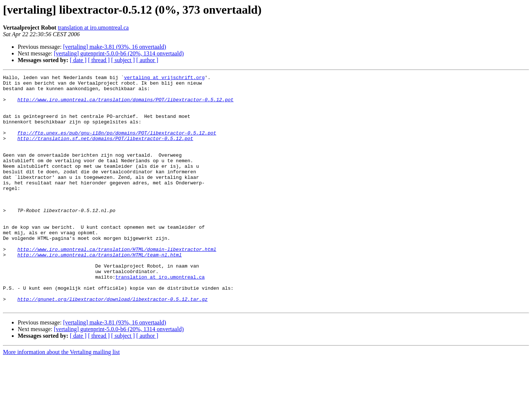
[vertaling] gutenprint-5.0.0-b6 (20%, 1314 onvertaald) (119, 53)
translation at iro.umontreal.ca (93, 28)
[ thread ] (99, 60)
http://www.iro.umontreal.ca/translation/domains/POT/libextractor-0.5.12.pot (125, 105)
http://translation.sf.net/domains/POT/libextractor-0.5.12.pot (105, 152)
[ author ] (147, 60)
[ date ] (78, 60)
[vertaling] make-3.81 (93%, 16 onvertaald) (115, 47)
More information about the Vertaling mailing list (61, 399)
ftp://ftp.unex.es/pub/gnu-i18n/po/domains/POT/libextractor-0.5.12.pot (117, 145)
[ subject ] (123, 60)
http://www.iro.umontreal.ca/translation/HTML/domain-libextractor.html (117, 285)
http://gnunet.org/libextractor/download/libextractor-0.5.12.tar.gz (112, 344)
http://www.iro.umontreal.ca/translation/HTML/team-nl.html (100, 291)
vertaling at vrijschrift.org (164, 78)
